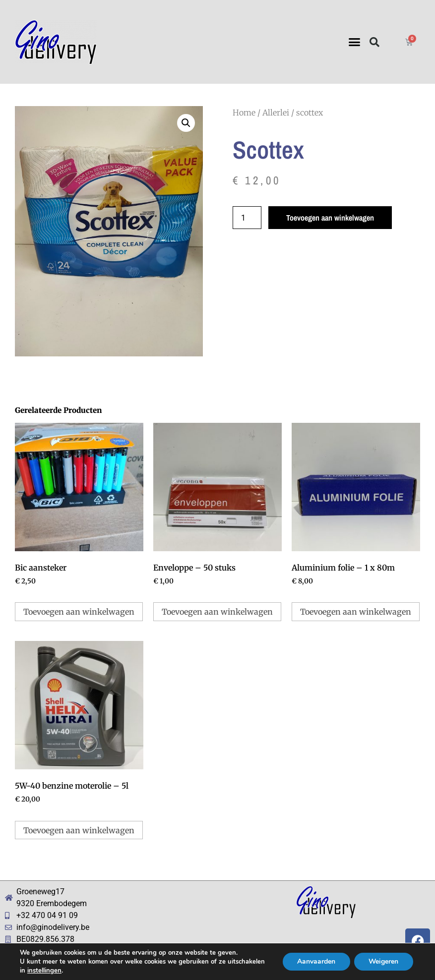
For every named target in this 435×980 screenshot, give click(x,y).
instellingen (44, 971)
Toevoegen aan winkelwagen (330, 218)
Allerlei (276, 113)
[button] (354, 42)
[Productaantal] (247, 218)
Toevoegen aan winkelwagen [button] (79, 612)
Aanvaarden (315, 961)
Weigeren (383, 961)
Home (244, 113)
